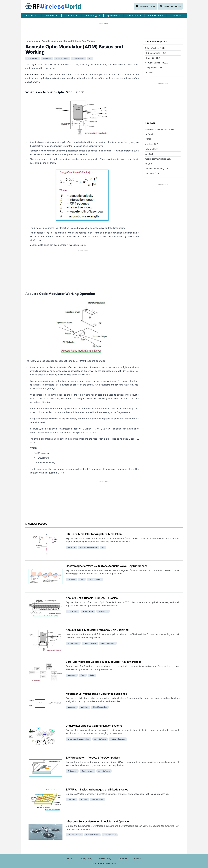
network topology (118, 739)
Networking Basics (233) (157, 63)
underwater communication (78, 739)
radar (92, 675)
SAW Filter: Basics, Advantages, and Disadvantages (97, 790)
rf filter (84, 800)
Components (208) (154, 68)
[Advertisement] (104, 31)
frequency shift (90, 643)
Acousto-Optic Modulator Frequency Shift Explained (97, 630)
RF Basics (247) (152, 58)
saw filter (72, 800)
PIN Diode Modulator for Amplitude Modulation (94, 534)
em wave (71, 579)
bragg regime (78, 58)
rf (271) (148, 139)
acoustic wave (62, 58)
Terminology (32, 41)
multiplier (84, 707)
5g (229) (149, 154)
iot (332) (149, 134)
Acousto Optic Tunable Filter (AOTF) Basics (92, 598)
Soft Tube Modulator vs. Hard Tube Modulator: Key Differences (103, 662)
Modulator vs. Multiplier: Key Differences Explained (96, 694)
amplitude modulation (88, 547)
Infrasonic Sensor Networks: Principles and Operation (98, 821)
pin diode (71, 547)
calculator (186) (152, 174)
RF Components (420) (155, 53)
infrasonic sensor (74, 835)
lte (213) (149, 164)
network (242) (152, 149)
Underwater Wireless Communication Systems (94, 726)
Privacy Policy (86, 859)
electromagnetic (95, 579)
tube (83, 675)
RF (53, 6)
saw (82, 579)
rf (90, 58)
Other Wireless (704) (155, 48)
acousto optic (33, 58)
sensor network (92, 835)
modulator (47, 58)
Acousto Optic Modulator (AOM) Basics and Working (68, 41)
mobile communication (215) (158, 159)
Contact (138, 859)
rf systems (72, 771)
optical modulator (108, 643)
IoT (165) (149, 73)
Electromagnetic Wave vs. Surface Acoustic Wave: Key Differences (107, 566)
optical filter (73, 611)
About (70, 859)
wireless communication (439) (159, 129)
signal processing (100, 707)
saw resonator (87, 771)
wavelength (103, 611)
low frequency (110, 835)
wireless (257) (152, 144)
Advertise (123, 859)
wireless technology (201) (157, 169)
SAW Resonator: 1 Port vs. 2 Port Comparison (93, 758)
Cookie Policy (105, 859)
